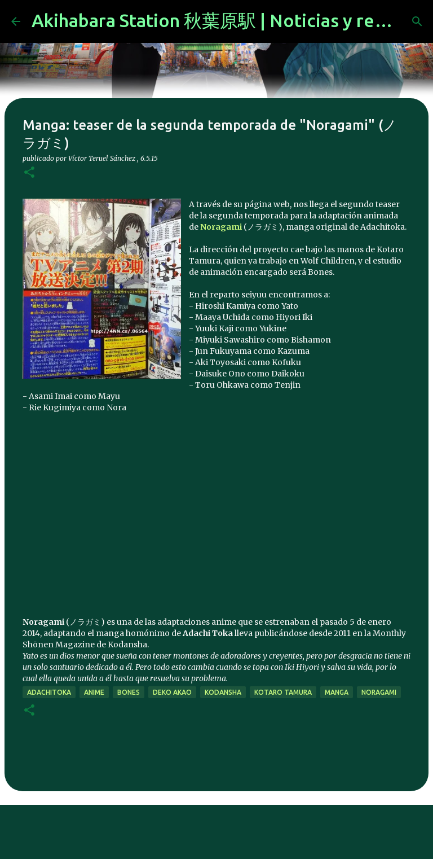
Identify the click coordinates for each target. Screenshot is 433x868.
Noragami (221, 227)
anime (94, 692)
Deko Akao (172, 692)
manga (337, 692)
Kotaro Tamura (283, 692)
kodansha (223, 692)
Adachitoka (49, 692)
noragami (379, 692)
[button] (29, 173)
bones (129, 692)
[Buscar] (417, 21)
